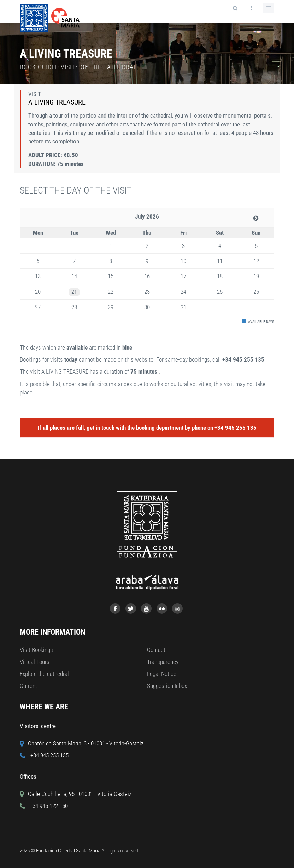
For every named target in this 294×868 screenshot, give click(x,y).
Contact (156, 650)
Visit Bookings (36, 650)
